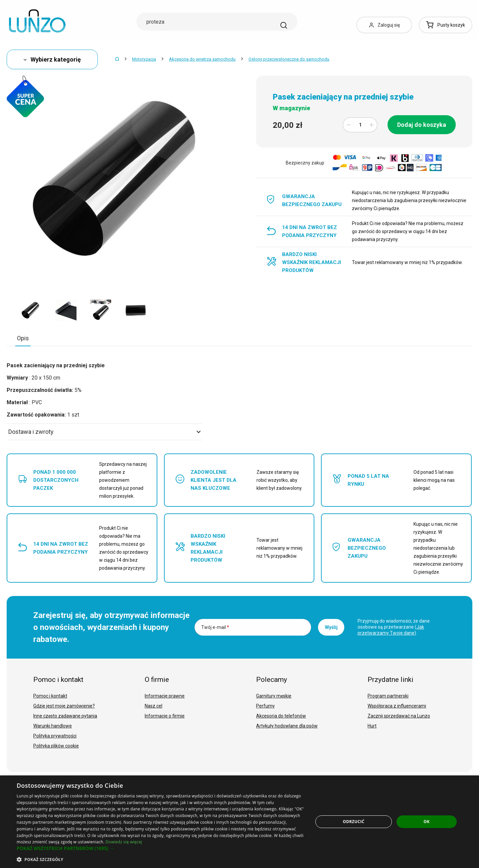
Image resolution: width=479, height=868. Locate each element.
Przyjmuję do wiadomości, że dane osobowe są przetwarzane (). (394, 627)
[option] (31, 310)
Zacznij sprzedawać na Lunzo (399, 716)
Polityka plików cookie (56, 746)
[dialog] (239, 822)
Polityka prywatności (55, 736)
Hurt (372, 726)
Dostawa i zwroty (104, 432)
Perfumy (265, 706)
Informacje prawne (165, 696)
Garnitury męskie (274, 696)
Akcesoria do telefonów (281, 716)
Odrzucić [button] (354, 822)
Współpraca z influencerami (397, 706)
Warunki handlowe (53, 726)
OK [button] (426, 822)
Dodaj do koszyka (422, 125)
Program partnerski (388, 696)
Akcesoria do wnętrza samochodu (202, 59)
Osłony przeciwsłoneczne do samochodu (289, 59)
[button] (160, 848)
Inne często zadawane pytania (65, 716)
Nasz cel (154, 706)
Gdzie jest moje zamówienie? (64, 706)
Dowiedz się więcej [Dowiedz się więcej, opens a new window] (124, 842)
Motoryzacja (144, 59)
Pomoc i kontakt (50, 696)
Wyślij (331, 627)
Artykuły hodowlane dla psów (287, 726)
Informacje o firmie (165, 716)
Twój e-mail (215, 627)
